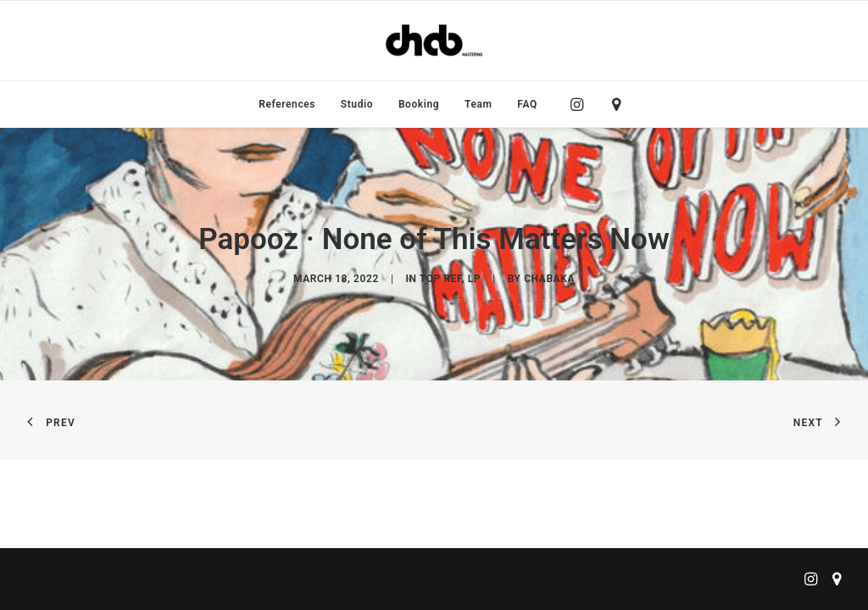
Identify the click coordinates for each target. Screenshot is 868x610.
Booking (419, 104)
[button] (581, 104)
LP (474, 279)
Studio (357, 104)
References (287, 104)
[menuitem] (287, 104)
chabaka (549, 279)
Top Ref (441, 279)
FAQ (527, 104)
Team (479, 104)
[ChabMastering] (434, 41)
